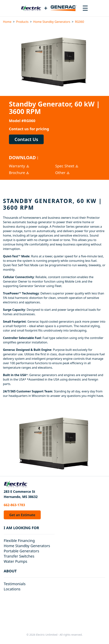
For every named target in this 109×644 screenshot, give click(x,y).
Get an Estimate (22, 515)
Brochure (19, 173)
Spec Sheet (67, 166)
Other (63, 173)
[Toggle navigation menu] (85, 8)
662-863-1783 (14, 505)
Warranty (19, 166)
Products (22, 22)
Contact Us (26, 139)
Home (7, 22)
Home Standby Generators (52, 22)
